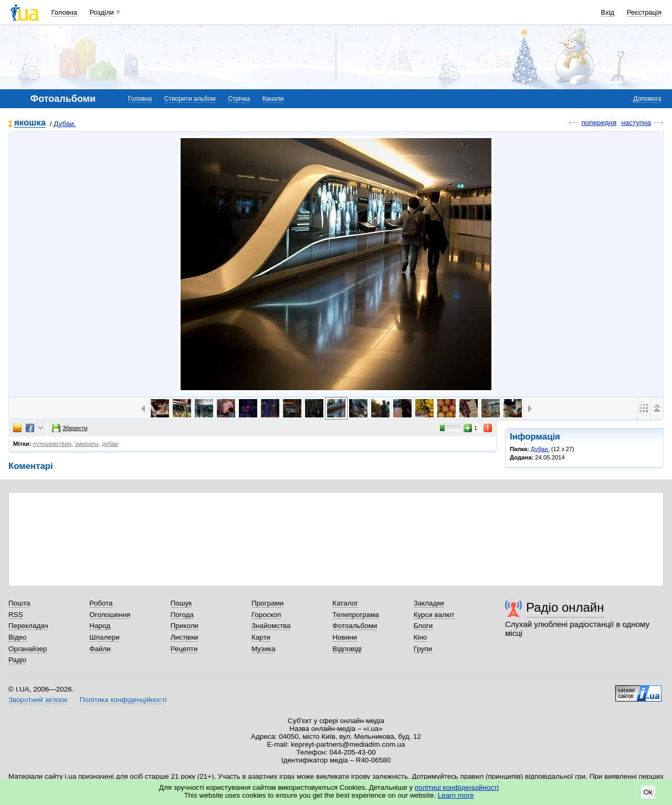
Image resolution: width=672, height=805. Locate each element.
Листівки (185, 637)
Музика (263, 649)
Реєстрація (644, 12)
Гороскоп (266, 615)
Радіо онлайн (565, 607)
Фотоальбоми (355, 626)
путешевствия (52, 444)
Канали (273, 99)
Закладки (429, 603)
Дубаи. (65, 124)
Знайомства (271, 626)
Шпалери (104, 637)
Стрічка (239, 99)
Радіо (17, 660)
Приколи (185, 626)
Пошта (19, 603)
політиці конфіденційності (457, 787)
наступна (636, 123)
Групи (423, 649)
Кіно (421, 637)
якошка (30, 123)
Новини (345, 637)
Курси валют (434, 615)
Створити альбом (190, 99)
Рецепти (184, 649)
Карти (261, 637)
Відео (18, 637)
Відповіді (347, 649)
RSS (16, 615)
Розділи (102, 12)
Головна (64, 12)
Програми (267, 603)
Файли (100, 649)
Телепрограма (356, 615)
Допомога (647, 99)
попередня (599, 123)
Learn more (456, 795)
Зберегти (70, 428)
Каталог (345, 603)
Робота (101, 603)
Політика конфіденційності (123, 700)
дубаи (110, 444)
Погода (182, 615)
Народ (100, 626)
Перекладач (28, 626)
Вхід (608, 12)
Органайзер (28, 649)
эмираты (86, 444)
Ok (648, 792)
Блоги (423, 626)
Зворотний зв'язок (38, 700)
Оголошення (110, 615)
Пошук (181, 603)
